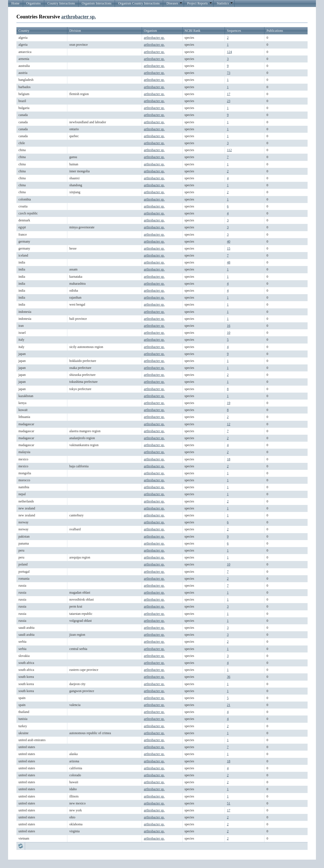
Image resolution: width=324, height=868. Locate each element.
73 (229, 73)
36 (229, 677)
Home (15, 3)
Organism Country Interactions (139, 3)
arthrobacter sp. (78, 17)
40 (229, 241)
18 (229, 459)
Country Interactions (61, 3)
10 (229, 333)
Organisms (33, 3)
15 (229, 248)
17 (229, 94)
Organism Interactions (97, 3)
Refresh (21, 846)
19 (229, 403)
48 (229, 262)
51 (229, 803)
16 (229, 326)
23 (229, 101)
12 (229, 424)
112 (229, 150)
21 (229, 705)
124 (229, 52)
